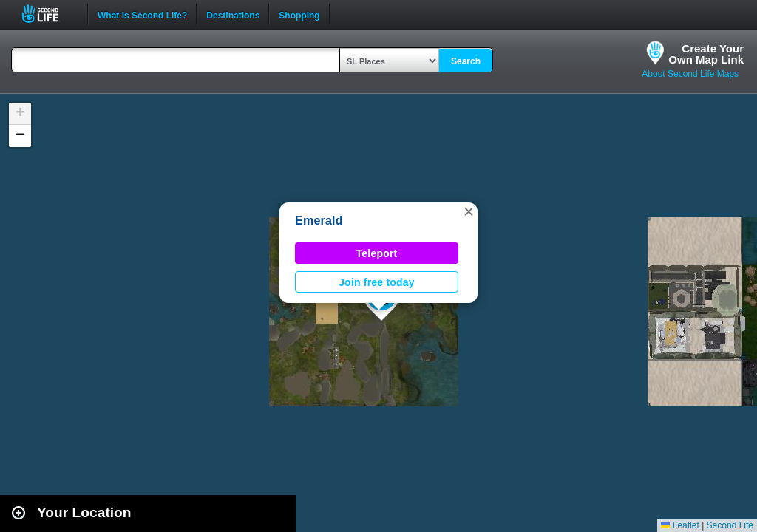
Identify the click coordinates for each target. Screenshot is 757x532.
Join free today (377, 282)
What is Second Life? (142, 14)
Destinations (233, 14)
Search (466, 61)
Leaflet (680, 525)
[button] (469, 211)
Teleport (377, 253)
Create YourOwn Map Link (706, 54)
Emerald (319, 221)
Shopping (299, 14)
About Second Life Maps (690, 74)
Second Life (48, 14)
